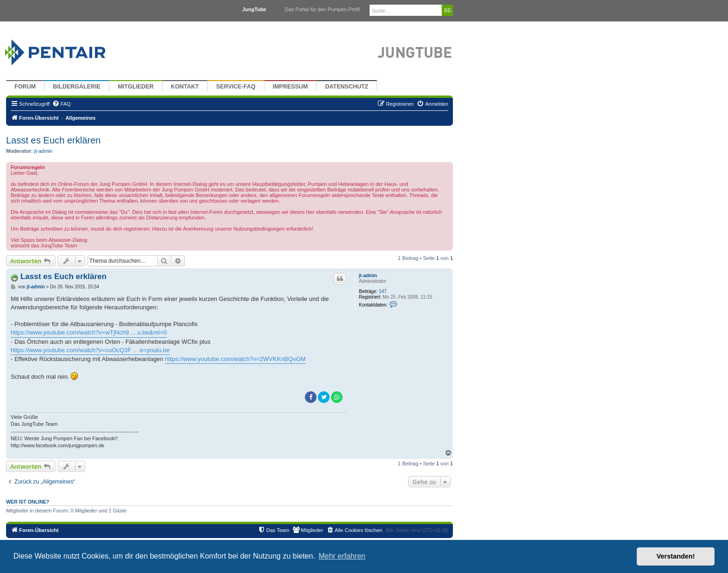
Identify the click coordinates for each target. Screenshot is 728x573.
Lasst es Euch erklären (53, 140)
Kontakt (185, 87)
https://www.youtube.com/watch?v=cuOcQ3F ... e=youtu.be (90, 350)
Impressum (290, 87)
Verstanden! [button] (676, 556)
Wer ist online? (28, 502)
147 (383, 291)
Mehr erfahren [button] (342, 556)
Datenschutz (347, 87)
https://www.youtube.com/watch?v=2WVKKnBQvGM (235, 359)
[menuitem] (61, 104)
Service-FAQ (236, 87)
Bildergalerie (77, 87)
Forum (25, 87)
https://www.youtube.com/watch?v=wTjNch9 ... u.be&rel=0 (89, 332)
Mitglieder (136, 87)
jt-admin (44, 151)
